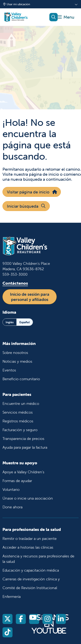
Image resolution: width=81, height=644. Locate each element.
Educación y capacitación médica (31, 570)
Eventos (9, 370)
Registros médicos (18, 421)
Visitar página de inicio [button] (32, 192)
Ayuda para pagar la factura (25, 447)
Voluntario (11, 489)
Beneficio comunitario (21, 379)
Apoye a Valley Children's (23, 472)
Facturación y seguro (20, 430)
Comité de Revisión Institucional (30, 588)
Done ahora (12, 507)
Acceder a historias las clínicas (28, 547)
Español (25, 322)
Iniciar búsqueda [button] (26, 206)
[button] (66, 17)
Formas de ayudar (17, 481)
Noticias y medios (17, 361)
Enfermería (12, 597)
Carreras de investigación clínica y (31, 579)
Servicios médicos (18, 412)
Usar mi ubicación (17, 4)
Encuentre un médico (21, 403)
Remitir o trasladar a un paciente (30, 539)
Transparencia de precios (23, 439)
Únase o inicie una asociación (28, 498)
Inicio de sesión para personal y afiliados (30, 297)
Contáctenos (15, 283)
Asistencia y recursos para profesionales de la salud (38, 559)
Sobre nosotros (15, 353)
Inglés (10, 322)
